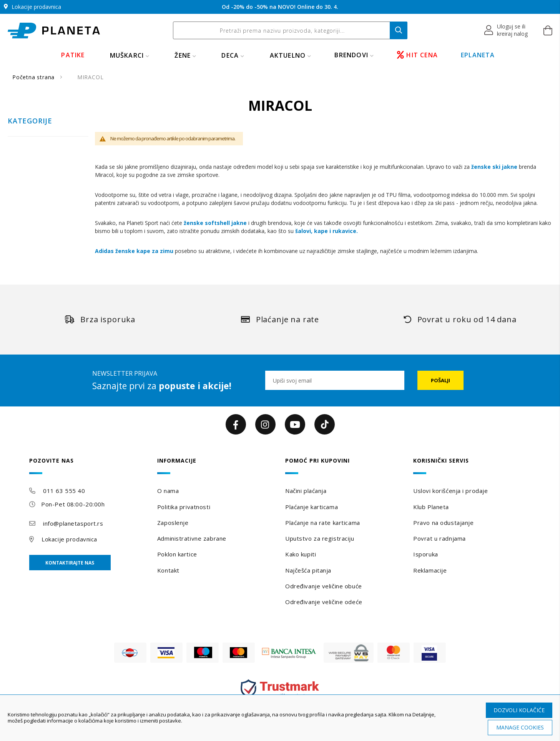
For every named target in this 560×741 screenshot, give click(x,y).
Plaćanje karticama (312, 507)
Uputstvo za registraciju (320, 538)
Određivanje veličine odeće (324, 602)
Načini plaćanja (306, 491)
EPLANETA (478, 55)
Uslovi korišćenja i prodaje (450, 491)
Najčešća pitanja (308, 570)
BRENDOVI (351, 55)
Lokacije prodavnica (69, 539)
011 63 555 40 (64, 491)
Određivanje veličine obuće (324, 586)
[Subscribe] (440, 380)
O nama (168, 491)
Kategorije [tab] (30, 121)
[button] (506, 30)
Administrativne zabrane (192, 538)
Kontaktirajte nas (70, 563)
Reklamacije (430, 570)
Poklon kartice (177, 554)
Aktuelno (288, 55)
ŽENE (183, 55)
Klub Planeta (431, 507)
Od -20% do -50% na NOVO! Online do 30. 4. (280, 7)
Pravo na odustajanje (443, 523)
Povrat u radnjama (440, 538)
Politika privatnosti (184, 507)
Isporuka (425, 554)
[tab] (88, 466)
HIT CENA (417, 55)
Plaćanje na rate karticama (323, 523)
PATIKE (73, 55)
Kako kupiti (301, 554)
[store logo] (54, 31)
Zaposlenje (173, 523)
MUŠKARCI (127, 55)
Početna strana (34, 77)
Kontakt (168, 570)
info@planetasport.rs (73, 523)
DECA (230, 55)
